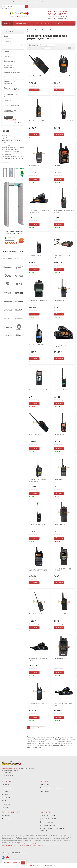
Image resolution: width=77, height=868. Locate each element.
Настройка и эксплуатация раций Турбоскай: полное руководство (13, 157)
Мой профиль (6, 819)
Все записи (5, 162)
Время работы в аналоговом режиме (13, 89)
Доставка (5, 791)
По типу (45, 30)
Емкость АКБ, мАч (13, 105)
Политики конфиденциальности (33, 846)
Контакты (46, 2)
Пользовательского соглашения (11, 846)
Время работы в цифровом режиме (13, 95)
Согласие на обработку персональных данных (38, 844)
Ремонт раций (45, 785)
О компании (6, 804)
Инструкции (6, 798)
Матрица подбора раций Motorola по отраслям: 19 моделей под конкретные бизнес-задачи (13, 150)
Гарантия (5, 794)
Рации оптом (45, 791)
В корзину (34, 90)
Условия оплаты (19, 2)
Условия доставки (33, 2)
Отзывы (4, 801)
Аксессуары (21, 23)
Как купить (7, 2)
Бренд (13, 52)
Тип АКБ (13, 101)
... (73, 23)
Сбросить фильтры (11, 120)
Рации (7, 23)
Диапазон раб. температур (13, 83)
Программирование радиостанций (52, 788)
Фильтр (8, 31)
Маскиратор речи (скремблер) (13, 111)
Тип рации (13, 57)
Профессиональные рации (59, 30)
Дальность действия (13, 72)
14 (39, 728)
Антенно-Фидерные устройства (50, 23)
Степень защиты (13, 77)
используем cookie (13, 863)
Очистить (17, 122)
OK (23, 863)
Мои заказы (6, 816)
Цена (13, 36)
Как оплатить (6, 788)
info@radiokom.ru (24, 16)
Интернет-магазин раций (10, 768)
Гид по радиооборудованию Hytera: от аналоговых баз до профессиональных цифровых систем (12, 140)
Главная (30, 30)
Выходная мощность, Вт (13, 67)
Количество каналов (13, 61)
